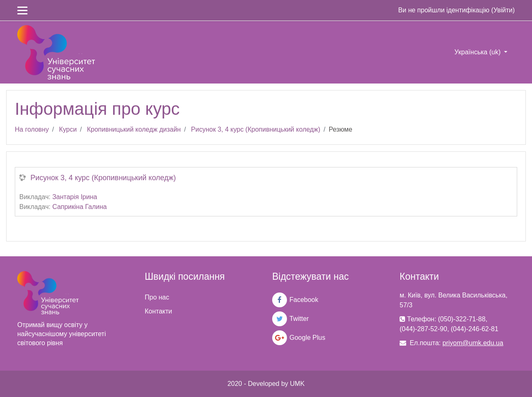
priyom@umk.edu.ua (473, 343)
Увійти (503, 10)
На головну (32, 129)
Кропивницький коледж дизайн (134, 129)
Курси (68, 129)
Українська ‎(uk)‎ (478, 52)
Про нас (157, 297)
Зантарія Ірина (75, 197)
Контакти (158, 311)
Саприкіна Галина (80, 207)
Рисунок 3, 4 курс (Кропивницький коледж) (256, 129)
